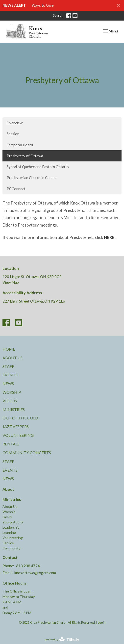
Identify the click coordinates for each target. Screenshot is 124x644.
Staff (8, 366)
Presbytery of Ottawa (25, 156)
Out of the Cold (20, 418)
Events (10, 375)
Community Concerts (27, 452)
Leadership (11, 527)
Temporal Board (20, 145)
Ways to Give (43, 5)
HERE (109, 237)
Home (9, 349)
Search (58, 15)
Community (11, 548)
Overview (14, 123)
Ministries (14, 409)
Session (13, 134)
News (8, 383)
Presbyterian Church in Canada (32, 178)
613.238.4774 (28, 566)
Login (102, 622)
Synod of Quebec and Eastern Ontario (38, 167)
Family (7, 517)
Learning (9, 532)
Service (8, 543)
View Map (11, 282)
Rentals (11, 444)
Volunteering (18, 435)
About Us (12, 358)
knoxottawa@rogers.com (35, 573)
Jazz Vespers (16, 426)
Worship (12, 392)
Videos (10, 401)
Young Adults (13, 522)
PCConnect (16, 189)
